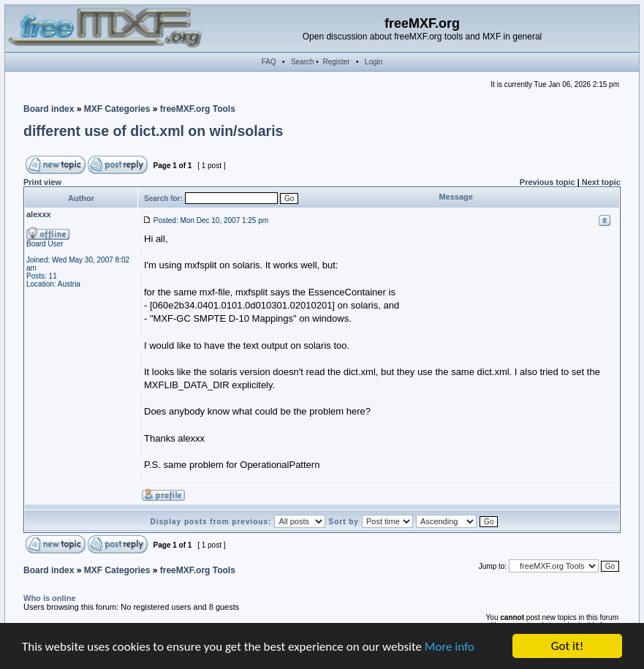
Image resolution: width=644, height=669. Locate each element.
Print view (42, 182)
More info (450, 647)
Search (303, 62)
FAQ (269, 62)
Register (336, 62)
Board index (49, 109)
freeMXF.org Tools (198, 109)
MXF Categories (117, 109)
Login (374, 62)
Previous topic (548, 182)
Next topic (601, 182)
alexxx (39, 214)
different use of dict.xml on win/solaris (153, 131)
